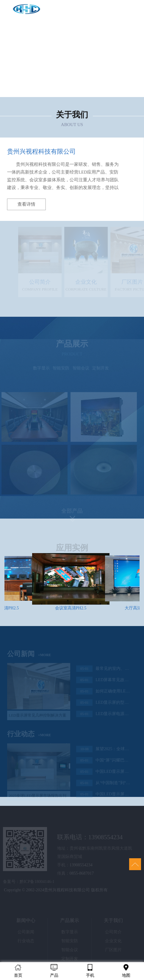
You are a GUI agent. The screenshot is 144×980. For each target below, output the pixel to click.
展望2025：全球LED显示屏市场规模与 (103, 751)
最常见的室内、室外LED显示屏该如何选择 (103, 671)
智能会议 (81, 370)
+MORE (45, 657)
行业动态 (26, 943)
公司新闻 (26, 934)
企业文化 (113, 943)
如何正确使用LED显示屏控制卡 (103, 693)
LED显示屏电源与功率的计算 (103, 716)
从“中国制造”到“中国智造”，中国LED (103, 785)
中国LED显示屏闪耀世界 (103, 774)
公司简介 (113, 934)
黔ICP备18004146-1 (37, 884)
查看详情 (25, 204)
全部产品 (72, 513)
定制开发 (101, 370)
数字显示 (41, 370)
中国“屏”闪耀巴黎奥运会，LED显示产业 (103, 762)
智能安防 (61, 370)
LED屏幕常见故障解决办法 (103, 682)
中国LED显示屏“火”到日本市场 (103, 796)
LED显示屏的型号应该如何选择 (103, 705)
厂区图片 (113, 952)
